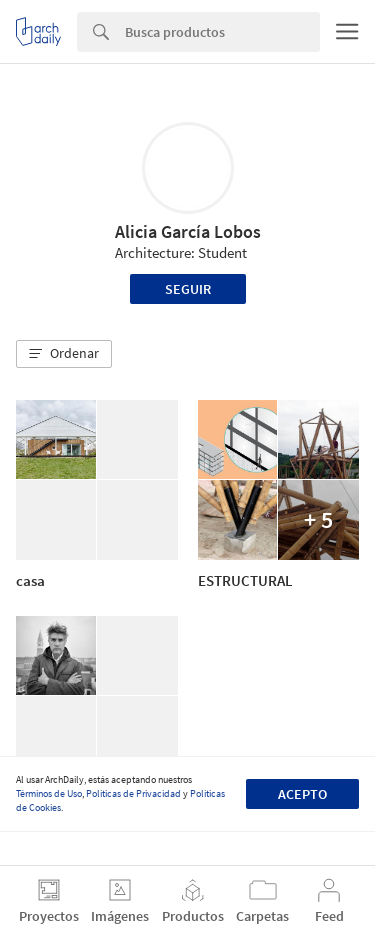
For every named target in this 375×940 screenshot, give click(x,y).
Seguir (188, 289)
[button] (64, 354)
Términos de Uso (49, 793)
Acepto (302, 794)
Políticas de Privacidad (133, 793)
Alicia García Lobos (188, 231)
